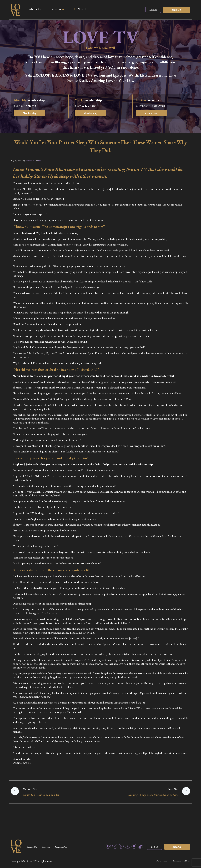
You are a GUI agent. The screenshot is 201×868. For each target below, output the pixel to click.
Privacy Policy (162, 861)
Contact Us (63, 847)
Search (82, 9)
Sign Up (177, 10)
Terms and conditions (181, 861)
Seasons (56, 9)
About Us (35, 9)
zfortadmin (30, 160)
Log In (153, 10)
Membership (30, 113)
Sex (39, 160)
